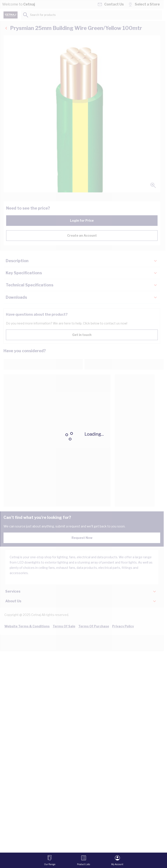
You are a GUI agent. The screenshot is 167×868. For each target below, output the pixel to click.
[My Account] (117, 860)
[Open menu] (50, 860)
